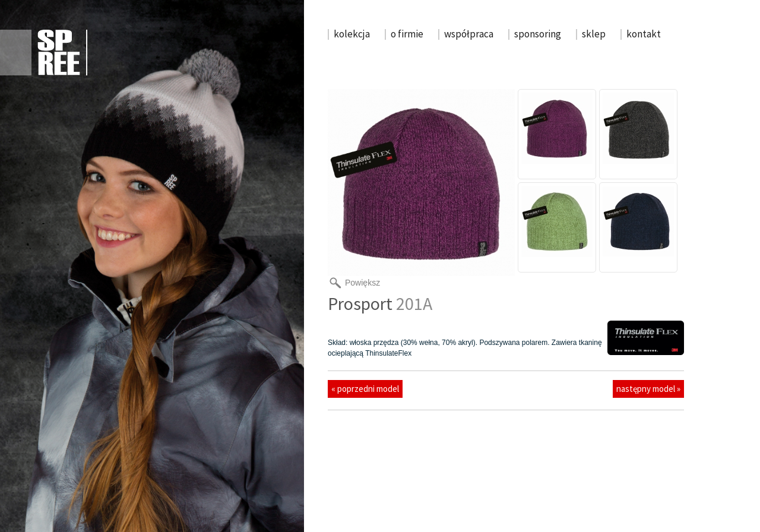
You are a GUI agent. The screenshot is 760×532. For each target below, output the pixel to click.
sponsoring (538, 34)
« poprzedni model (365, 389)
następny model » (648, 389)
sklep (594, 34)
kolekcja (352, 34)
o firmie (407, 34)
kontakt (644, 34)
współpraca (469, 34)
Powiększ (362, 283)
